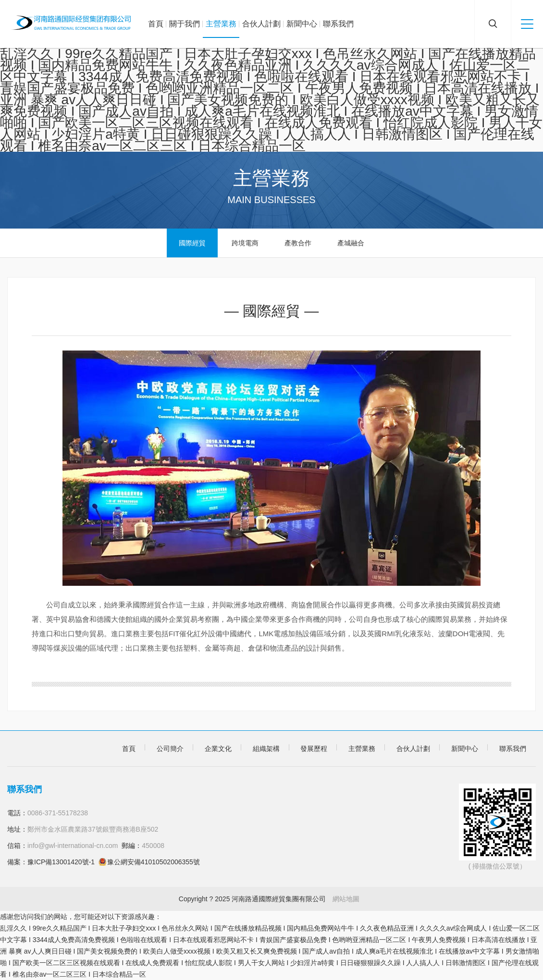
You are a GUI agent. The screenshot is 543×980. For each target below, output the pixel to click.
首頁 (156, 24)
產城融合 (351, 243)
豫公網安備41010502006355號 (154, 862)
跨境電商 (245, 243)
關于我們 (185, 24)
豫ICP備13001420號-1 (61, 862)
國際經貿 (192, 243)
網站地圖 (346, 899)
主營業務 (221, 24)
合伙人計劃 (261, 24)
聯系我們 (338, 24)
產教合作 (298, 243)
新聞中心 (302, 24)
